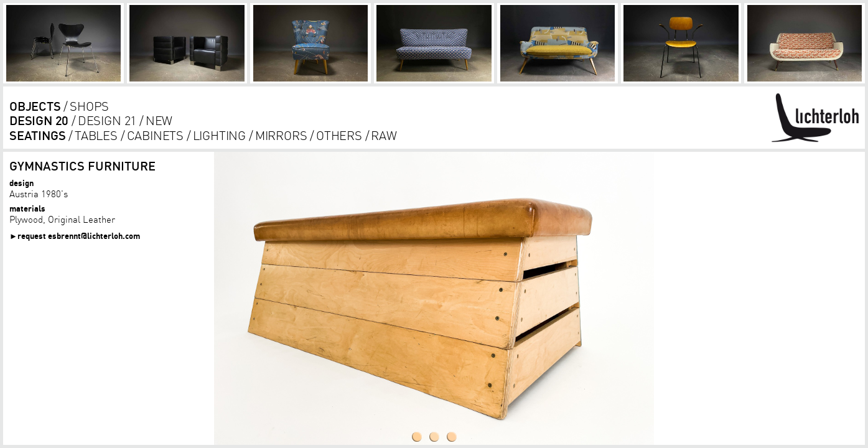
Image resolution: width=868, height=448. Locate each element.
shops (89, 106)
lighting (219, 135)
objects (35, 106)
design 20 (39, 120)
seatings (37, 135)
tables (96, 135)
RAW (384, 135)
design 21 (107, 120)
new (159, 120)
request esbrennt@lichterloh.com (79, 236)
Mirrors (281, 135)
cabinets (155, 135)
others (339, 135)
